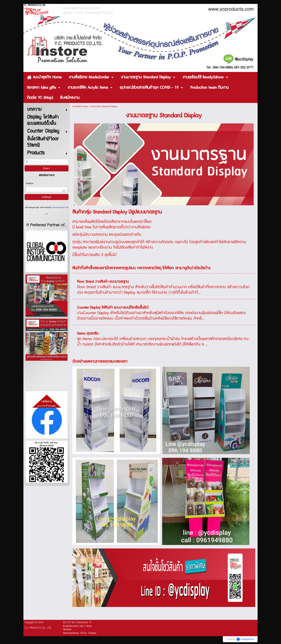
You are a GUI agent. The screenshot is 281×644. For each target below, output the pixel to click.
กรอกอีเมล (29, 184)
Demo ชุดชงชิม (88, 334)
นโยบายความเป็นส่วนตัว (59, 208)
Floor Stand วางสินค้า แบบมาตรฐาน (103, 282)
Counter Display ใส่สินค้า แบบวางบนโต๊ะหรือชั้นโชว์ (113, 308)
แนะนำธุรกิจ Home (80, 106)
